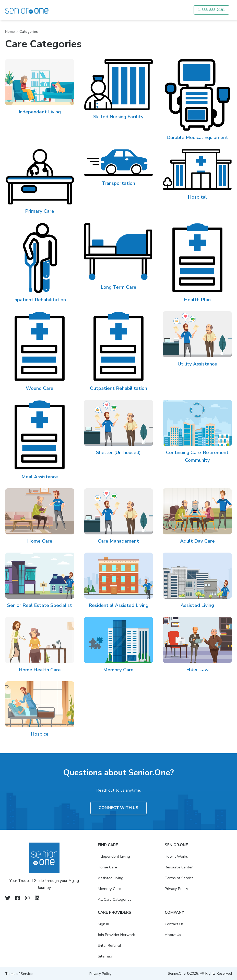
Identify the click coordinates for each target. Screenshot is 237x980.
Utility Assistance (197, 364)
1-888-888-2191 (211, 10)
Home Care (40, 541)
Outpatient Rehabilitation (118, 388)
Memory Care (118, 670)
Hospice (40, 734)
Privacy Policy (175, 889)
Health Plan (197, 300)
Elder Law (197, 670)
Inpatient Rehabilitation (40, 300)
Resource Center (178, 867)
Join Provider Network (114, 935)
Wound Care (40, 388)
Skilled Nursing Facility (118, 117)
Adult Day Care (197, 541)
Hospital (197, 197)
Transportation (118, 183)
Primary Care (40, 211)
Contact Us (173, 924)
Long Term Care (118, 287)
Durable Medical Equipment (197, 137)
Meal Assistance (40, 477)
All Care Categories (111, 899)
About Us (171, 935)
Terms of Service (178, 878)
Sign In (100, 924)
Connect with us (118, 808)
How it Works (175, 856)
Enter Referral (107, 945)
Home (10, 32)
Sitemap (102, 956)
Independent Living (40, 112)
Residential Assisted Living (118, 605)
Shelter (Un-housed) (118, 453)
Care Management (118, 541)
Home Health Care (40, 670)
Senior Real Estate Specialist (40, 605)
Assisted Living (197, 605)
